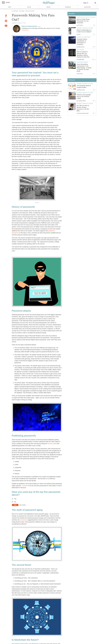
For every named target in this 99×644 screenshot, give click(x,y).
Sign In (86, 3)
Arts (10, 7)
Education (87, 7)
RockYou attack (52, 444)
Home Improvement (82, 62)
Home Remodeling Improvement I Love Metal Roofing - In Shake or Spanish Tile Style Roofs (84, 68)
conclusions (24, 520)
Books (49, 7)
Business (68, 7)
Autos (29, 7)
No (15, 502)
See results (22, 505)
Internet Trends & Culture (85, 28)
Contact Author (25, 30)
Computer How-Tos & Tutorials (86, 17)
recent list (26, 486)
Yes (15, 499)
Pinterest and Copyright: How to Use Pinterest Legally (84, 97)
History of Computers (83, 37)
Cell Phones (80, 50)
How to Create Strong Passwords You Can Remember (83, 21)
